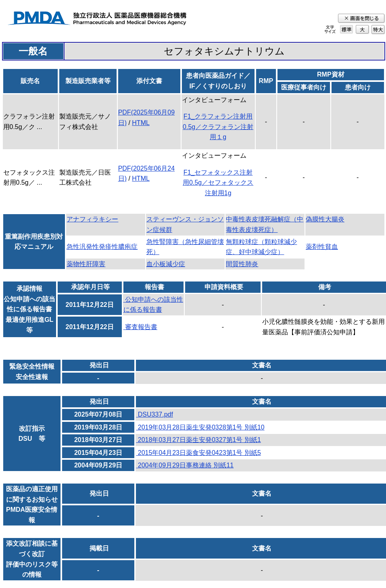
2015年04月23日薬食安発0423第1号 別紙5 (198, 453)
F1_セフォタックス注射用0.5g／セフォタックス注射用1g (218, 183)
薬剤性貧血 (322, 247)
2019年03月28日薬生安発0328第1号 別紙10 (200, 427)
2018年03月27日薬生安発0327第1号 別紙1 (198, 440)
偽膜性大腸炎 (325, 219)
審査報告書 (140, 327)
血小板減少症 (166, 264)
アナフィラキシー (92, 219)
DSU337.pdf (154, 414)
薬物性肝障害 (86, 264)
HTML (141, 123)
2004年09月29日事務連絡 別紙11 (185, 465)
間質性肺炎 (242, 264)
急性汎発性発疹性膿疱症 (102, 247)
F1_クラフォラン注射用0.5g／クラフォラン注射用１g (218, 127)
